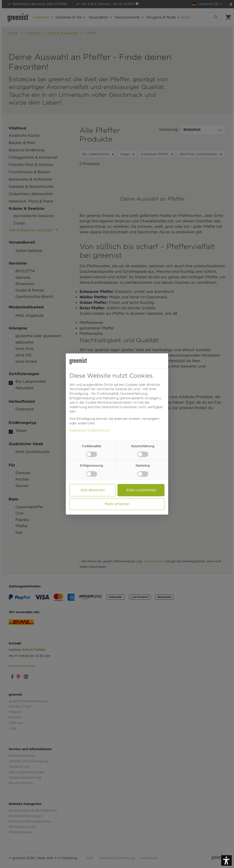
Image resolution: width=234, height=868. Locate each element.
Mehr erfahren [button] (117, 504)
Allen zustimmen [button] (141, 490)
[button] (226, 860)
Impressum (78, 430)
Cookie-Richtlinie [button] (99, 402)
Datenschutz (100, 430)
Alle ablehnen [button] (93, 490)
